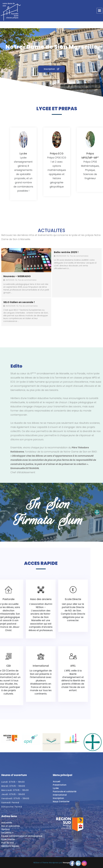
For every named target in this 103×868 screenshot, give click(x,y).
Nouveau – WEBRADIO (17, 276)
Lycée (56, 788)
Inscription (58, 798)
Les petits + (7, 833)
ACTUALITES (51, 230)
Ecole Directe (62, 622)
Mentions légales (10, 846)
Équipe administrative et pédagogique (22, 836)
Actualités (7, 823)
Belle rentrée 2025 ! (66, 252)
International (51, 644)
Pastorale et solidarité (65, 792)
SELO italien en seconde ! (19, 302)
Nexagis (66, 863)
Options (5, 829)
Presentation (60, 785)
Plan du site (8, 843)
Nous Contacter (61, 802)
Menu (99, 11)
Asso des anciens (51, 622)
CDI (41, 644)
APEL (62, 644)
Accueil (57, 781)
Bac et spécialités (11, 826)
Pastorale (41, 622)
